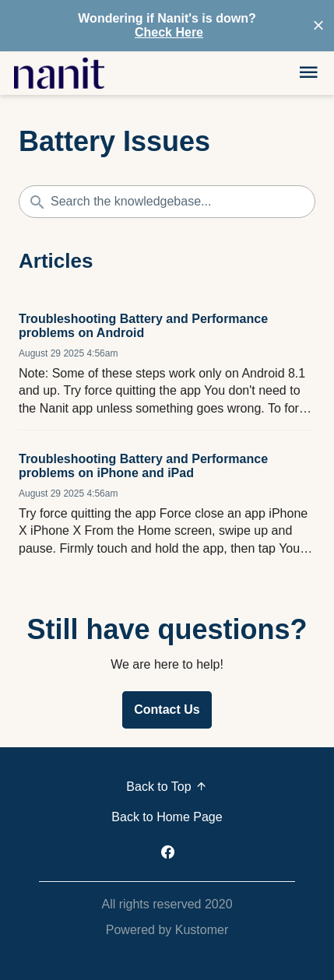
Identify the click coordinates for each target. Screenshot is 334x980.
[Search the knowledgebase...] (167, 202)
